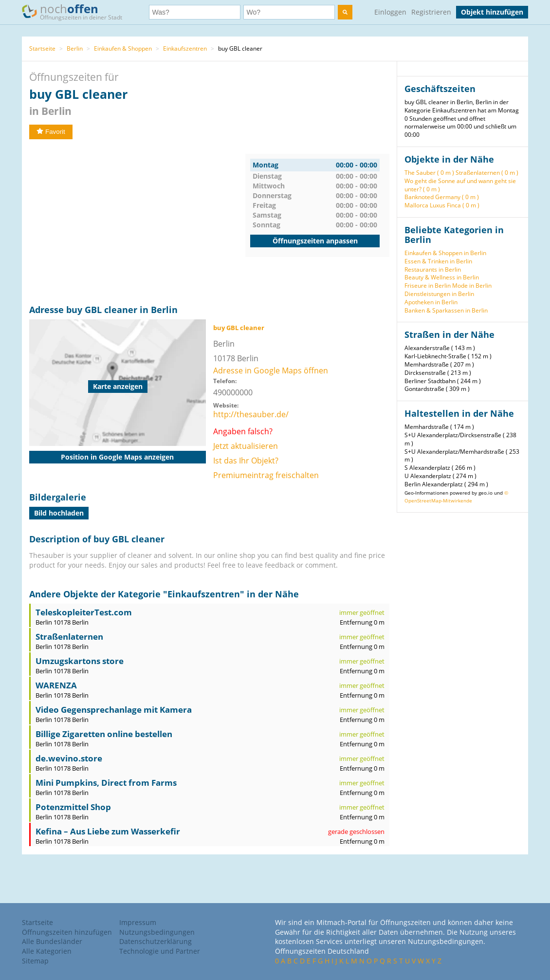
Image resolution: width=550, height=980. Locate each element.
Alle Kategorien (47, 951)
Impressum (138, 922)
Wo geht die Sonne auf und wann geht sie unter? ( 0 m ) (460, 185)
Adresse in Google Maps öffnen (271, 370)
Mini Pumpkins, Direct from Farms (106, 783)
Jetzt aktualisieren (246, 446)
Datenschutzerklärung (156, 941)
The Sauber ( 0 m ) (429, 173)
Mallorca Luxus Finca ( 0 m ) (442, 205)
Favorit (51, 132)
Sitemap (35, 961)
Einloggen (390, 12)
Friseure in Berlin (428, 286)
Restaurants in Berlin (433, 269)
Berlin (75, 48)
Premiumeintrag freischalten (266, 475)
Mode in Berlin (472, 286)
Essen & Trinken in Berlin (438, 261)
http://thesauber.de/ (251, 414)
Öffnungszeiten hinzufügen (67, 932)
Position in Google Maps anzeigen (117, 457)
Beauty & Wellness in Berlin (442, 277)
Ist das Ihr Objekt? (246, 461)
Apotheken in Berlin (431, 302)
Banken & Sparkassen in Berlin (446, 310)
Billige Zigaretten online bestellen (104, 734)
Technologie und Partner (160, 951)
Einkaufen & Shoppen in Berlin (445, 253)
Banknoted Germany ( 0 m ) (442, 197)
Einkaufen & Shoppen (123, 48)
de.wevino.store (69, 758)
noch (77, 11)
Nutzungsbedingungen (157, 932)
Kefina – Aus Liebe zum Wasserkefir (108, 831)
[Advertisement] (137, 222)
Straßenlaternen (69, 637)
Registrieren (431, 12)
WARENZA (56, 685)
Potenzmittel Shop (73, 807)
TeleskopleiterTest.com (84, 612)
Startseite (42, 48)
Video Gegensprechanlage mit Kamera (114, 710)
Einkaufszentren (185, 48)
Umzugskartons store (80, 661)
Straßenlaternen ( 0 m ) (487, 173)
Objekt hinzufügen (492, 12)
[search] (345, 12)
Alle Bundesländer (52, 941)
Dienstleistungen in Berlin (439, 294)
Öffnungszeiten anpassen (315, 241)
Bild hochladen (59, 513)
